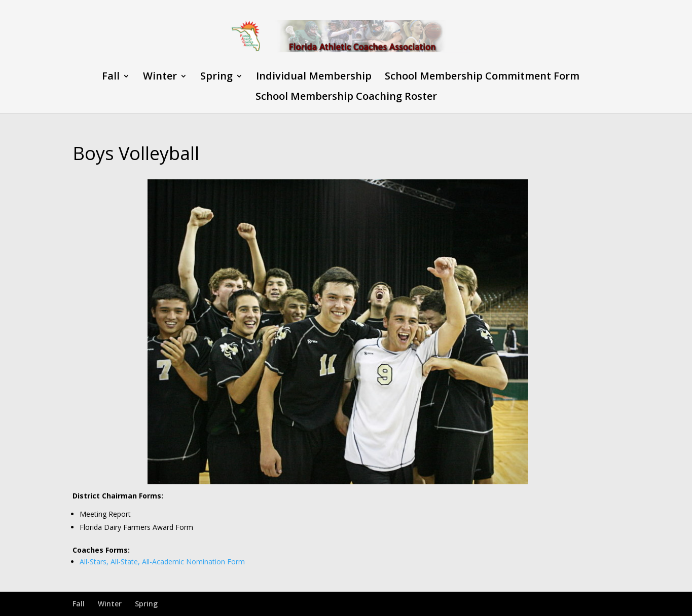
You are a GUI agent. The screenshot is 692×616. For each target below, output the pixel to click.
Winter (160, 78)
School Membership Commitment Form (482, 78)
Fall (111, 78)
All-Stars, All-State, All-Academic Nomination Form (162, 562)
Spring (216, 78)
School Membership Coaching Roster (346, 98)
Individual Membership (314, 78)
